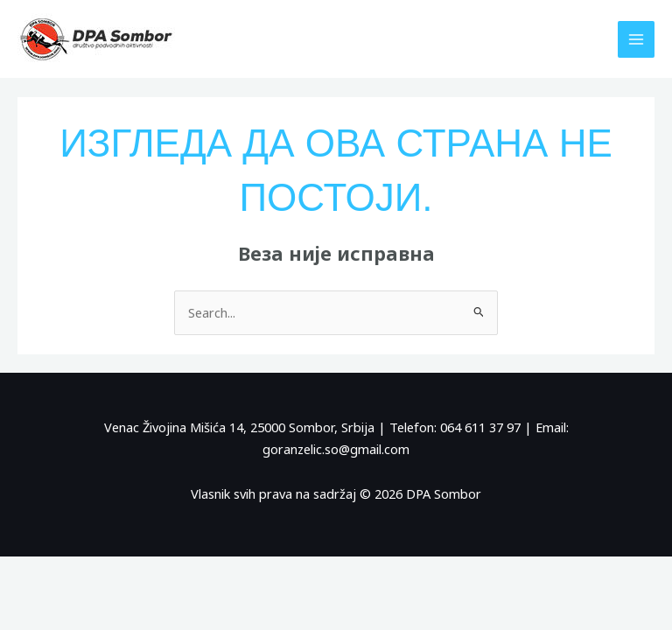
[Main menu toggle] (636, 39)
